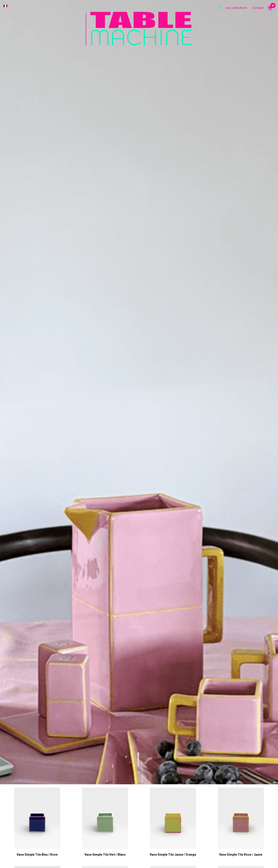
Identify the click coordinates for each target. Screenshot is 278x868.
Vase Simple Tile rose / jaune (241, 855)
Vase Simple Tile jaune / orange (173, 855)
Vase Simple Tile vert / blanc (105, 855)
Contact (258, 8)
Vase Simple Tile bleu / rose (37, 855)
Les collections (236, 8)
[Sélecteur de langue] (5, 6)
